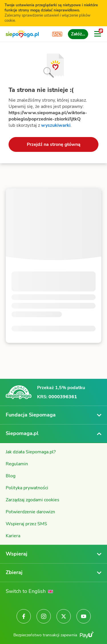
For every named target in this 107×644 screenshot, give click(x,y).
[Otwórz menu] (98, 34)
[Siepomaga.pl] (22, 34)
